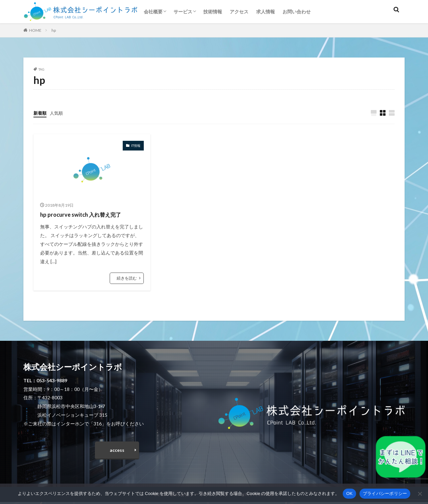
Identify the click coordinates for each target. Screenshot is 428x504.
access (117, 451)
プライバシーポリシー (385, 493)
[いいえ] (420, 494)
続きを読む (127, 278)
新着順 (40, 113)
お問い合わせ (297, 12)
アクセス (239, 12)
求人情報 (265, 12)
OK (349, 493)
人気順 (58, 113)
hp (54, 30)
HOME (35, 30)
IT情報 (136, 146)
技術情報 (213, 12)
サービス (183, 12)
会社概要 (153, 12)
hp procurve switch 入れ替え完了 (84, 215)
